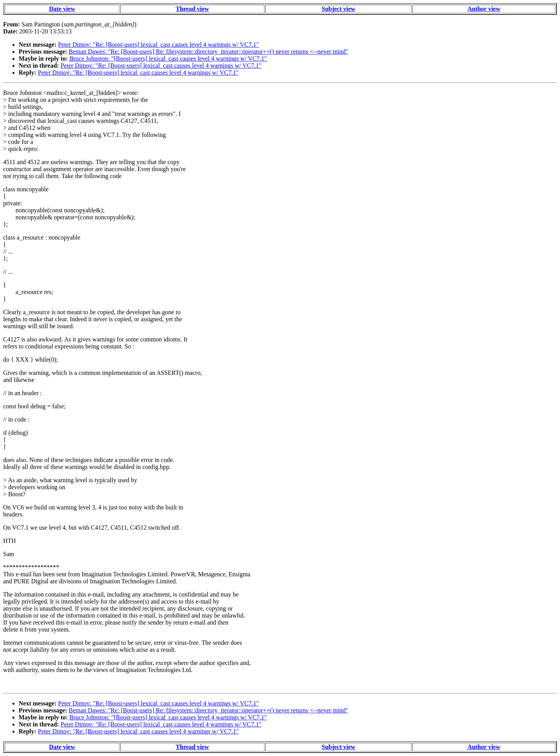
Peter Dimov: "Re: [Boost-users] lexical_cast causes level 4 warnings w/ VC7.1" (158, 45)
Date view (62, 9)
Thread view (192, 9)
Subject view (339, 9)
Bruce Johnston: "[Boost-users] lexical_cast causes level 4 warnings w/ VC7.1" (168, 59)
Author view (484, 9)
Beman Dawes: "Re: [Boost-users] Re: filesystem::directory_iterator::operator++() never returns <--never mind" (209, 52)
